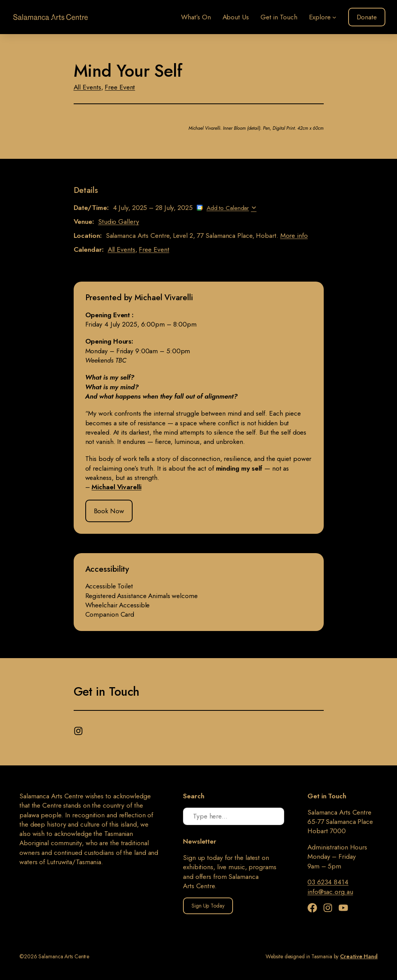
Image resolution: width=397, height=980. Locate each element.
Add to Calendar (228, 208)
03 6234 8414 (328, 882)
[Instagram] (79, 729)
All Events (87, 87)
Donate (367, 17)
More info (294, 236)
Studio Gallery (119, 222)
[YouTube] (343, 908)
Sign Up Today (208, 906)
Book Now (109, 511)
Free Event (120, 87)
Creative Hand (359, 956)
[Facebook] (314, 908)
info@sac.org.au (330, 892)
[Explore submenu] (334, 17)
